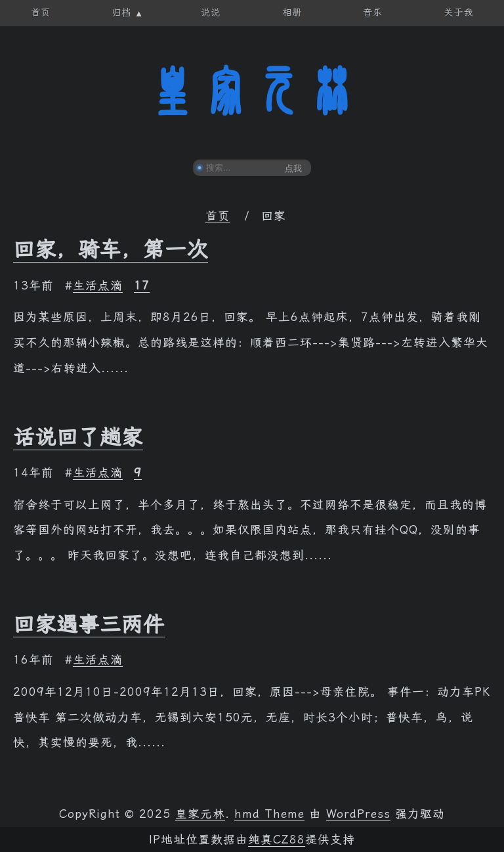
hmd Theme (269, 814)
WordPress (358, 814)
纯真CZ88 (277, 840)
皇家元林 (252, 91)
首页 (218, 216)
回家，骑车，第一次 (111, 249)
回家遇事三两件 (89, 624)
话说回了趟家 (78, 437)
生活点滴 (98, 286)
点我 (293, 168)
